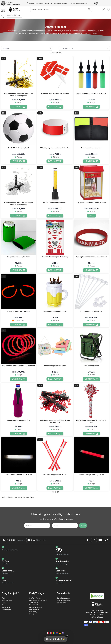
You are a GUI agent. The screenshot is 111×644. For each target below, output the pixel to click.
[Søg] (89, 9)
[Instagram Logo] (94, 540)
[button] (55, 639)
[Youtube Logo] (100, 540)
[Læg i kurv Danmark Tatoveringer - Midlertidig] (55, 270)
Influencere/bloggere (64, 600)
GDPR (31, 614)
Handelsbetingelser (36, 607)
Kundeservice (6, 609)
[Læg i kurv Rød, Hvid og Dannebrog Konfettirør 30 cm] (91, 434)
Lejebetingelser (34, 609)
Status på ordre (7, 600)
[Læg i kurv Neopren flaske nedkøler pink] (18, 434)
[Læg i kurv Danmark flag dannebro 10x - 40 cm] (55, 107)
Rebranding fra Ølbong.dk (38, 600)
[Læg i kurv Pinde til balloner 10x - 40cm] (91, 325)
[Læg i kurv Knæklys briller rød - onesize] (18, 325)
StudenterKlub (62, 603)
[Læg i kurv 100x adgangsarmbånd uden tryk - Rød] (55, 161)
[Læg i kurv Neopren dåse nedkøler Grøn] (18, 270)
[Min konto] (104, 9)
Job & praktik (34, 603)
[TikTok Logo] (107, 540)
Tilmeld (83, 525)
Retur (4, 605)
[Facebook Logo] (88, 540)
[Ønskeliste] (109, 9)
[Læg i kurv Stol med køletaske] (91, 379)
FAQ (3, 598)
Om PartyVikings (35, 598)
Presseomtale (34, 605)
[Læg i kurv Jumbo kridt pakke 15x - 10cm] (55, 379)
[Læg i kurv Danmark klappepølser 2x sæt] (55, 488)
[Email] (65, 525)
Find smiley (33, 612)
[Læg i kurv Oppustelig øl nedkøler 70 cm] (55, 325)
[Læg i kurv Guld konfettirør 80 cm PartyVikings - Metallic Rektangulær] (18, 107)
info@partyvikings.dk (97, 617)
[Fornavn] (37, 525)
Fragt (4, 603)
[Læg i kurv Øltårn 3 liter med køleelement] (55, 216)
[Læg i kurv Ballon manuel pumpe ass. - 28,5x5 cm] (91, 107)
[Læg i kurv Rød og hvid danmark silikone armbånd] (91, 270)
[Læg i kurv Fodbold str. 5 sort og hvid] (18, 161)
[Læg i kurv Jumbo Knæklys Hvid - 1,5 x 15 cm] (18, 488)
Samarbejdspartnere (64, 598)
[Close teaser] (67, 636)
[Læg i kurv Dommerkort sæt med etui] (91, 161)
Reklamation (6, 607)
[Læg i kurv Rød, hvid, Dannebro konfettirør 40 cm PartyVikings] (55, 434)
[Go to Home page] (14, 9)
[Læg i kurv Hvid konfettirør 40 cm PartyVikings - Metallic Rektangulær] (18, 216)
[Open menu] (3, 9)
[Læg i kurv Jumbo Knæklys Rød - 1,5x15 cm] (91, 488)
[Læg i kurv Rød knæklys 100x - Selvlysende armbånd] (18, 379)
